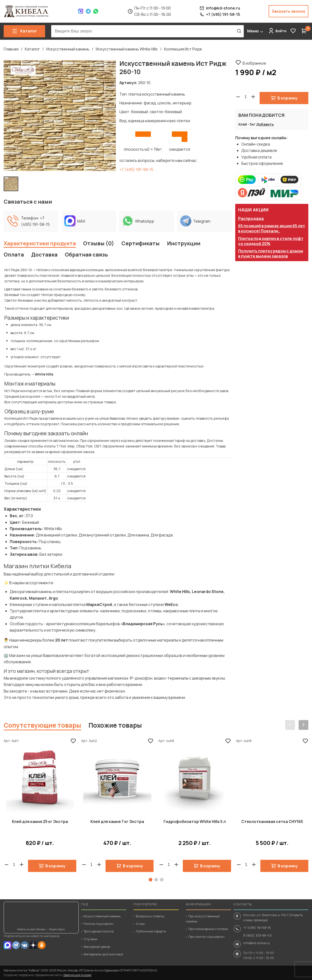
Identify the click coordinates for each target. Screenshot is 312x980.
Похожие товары (115, 725)
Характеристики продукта (40, 243)
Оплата (14, 255)
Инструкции (184, 243)
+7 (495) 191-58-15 (136, 169)
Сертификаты (141, 243)
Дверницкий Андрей (77, 975)
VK (25, 945)
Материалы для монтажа (103, 954)
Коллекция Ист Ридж (183, 49)
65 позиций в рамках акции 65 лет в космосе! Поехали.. (272, 228)
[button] (253, 97)
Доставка (44, 255)
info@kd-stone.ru (257, 943)
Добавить (265, 124)
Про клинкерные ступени (208, 929)
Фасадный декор (97, 947)
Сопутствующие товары (42, 725)
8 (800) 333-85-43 (257, 935)
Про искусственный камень (203, 919)
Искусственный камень (68, 49)
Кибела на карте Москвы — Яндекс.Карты (41, 929)
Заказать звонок (288, 11)
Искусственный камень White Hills (127, 49)
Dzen (33, 945)
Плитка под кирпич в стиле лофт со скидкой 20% (271, 241)
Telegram (88, 11)
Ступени (90, 939)
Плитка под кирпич (99, 924)
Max (81, 11)
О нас (141, 924)
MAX (8, 945)
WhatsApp (96, 11)
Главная (11, 49)
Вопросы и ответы (150, 916)
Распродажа (251, 218)
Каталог (32, 49)
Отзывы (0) (99, 243)
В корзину (287, 98)
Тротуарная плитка (99, 931)
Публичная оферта (151, 931)
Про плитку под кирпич (206, 937)
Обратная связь (86, 255)
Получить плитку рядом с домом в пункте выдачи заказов (271, 253)
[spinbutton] (246, 97)
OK (42, 945)
